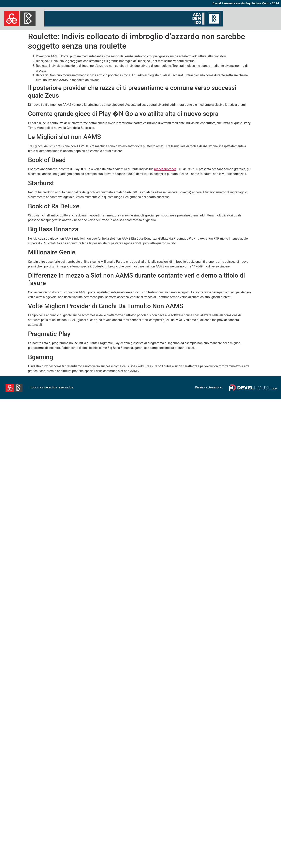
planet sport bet (165, 169)
